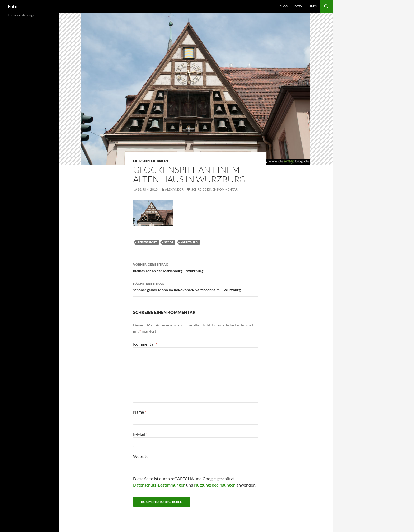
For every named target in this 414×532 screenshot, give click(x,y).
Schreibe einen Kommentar (215, 189)
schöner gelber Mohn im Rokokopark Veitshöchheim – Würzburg (196, 286)
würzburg (189, 242)
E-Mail (140, 434)
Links (313, 6)
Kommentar (145, 344)
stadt (169, 242)
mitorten (141, 161)
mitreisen (159, 161)
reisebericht (147, 242)
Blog (284, 6)
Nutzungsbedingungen (215, 485)
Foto (13, 6)
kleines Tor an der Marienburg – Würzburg (196, 267)
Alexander (174, 189)
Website (141, 456)
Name (140, 412)
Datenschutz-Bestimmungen (159, 485)
